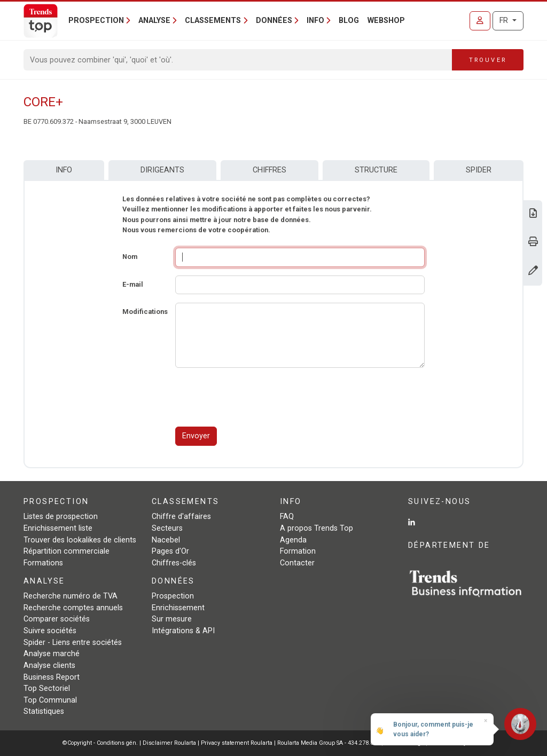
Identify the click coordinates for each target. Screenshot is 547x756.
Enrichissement (178, 608)
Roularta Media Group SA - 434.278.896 (329, 743)
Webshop (386, 21)
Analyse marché (52, 654)
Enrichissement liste (58, 528)
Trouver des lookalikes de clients (80, 540)
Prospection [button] (96, 21)
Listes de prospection (61, 517)
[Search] (238, 60)
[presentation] (256, 397)
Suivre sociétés (50, 631)
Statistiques (44, 711)
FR (505, 21)
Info (64, 170)
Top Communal (50, 700)
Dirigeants (162, 170)
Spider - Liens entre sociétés (73, 643)
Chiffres (269, 170)
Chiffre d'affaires (181, 517)
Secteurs (167, 528)
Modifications (145, 312)
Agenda (293, 540)
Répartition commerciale (67, 551)
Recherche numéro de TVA (71, 596)
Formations (43, 563)
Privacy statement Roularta (237, 743)
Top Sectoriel (47, 688)
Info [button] (315, 21)
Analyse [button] (154, 21)
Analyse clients (49, 666)
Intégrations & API (183, 631)
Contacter (297, 563)
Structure (376, 170)
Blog (349, 21)
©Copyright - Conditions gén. (100, 743)
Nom (130, 257)
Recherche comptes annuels (73, 608)
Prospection (173, 596)
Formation (298, 551)
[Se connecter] (480, 21)
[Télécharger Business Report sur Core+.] (533, 214)
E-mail (133, 284)
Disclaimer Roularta (169, 743)
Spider (479, 170)
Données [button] (274, 21)
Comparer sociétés (57, 619)
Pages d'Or (170, 551)
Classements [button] (213, 21)
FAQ (287, 517)
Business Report (52, 677)
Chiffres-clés (174, 563)
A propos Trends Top (317, 528)
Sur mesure (172, 619)
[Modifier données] (533, 271)
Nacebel (166, 540)
